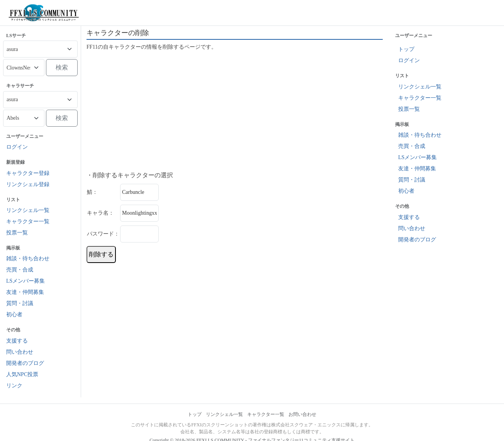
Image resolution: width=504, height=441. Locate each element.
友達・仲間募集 (25, 292)
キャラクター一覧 (28, 221)
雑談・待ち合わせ (28, 259)
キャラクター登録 (28, 173)
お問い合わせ (302, 414)
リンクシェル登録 (28, 184)
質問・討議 (20, 303)
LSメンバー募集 (25, 281)
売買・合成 (20, 270)
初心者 (14, 315)
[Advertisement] (235, 111)
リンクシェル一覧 (28, 210)
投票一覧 (17, 233)
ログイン (17, 147)
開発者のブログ (25, 363)
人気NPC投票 (22, 374)
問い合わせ (20, 352)
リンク (14, 386)
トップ (406, 49)
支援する (17, 341)
